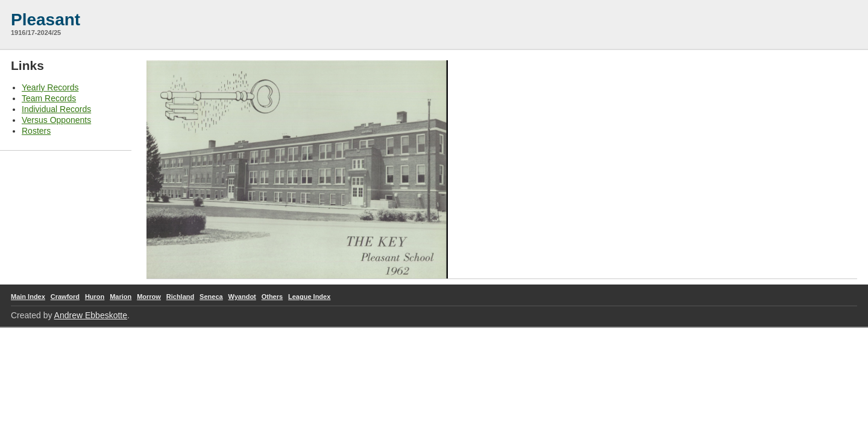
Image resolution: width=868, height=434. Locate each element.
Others (272, 297)
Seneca (211, 297)
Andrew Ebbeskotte (91, 315)
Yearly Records (50, 87)
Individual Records (56, 109)
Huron (95, 297)
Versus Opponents (56, 120)
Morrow (149, 297)
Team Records (49, 98)
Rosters (36, 131)
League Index (309, 297)
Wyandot (242, 297)
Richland (180, 297)
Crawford (65, 297)
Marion (121, 297)
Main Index (28, 297)
